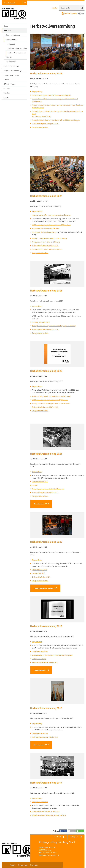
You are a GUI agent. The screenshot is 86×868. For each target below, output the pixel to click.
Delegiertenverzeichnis (40, 127)
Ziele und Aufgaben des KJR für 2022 (45, 492)
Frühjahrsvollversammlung (17, 48)
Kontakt (6, 97)
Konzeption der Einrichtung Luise (44, 232)
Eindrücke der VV (41, 504)
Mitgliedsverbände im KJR (13, 71)
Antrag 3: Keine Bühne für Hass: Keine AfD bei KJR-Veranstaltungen (56, 120)
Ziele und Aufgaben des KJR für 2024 (45, 329)
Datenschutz (23, 865)
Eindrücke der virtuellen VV (45, 588)
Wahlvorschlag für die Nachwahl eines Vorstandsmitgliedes (52, 655)
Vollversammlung (16, 39)
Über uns (15, 30)
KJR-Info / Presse (15, 84)
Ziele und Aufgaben (13, 35)
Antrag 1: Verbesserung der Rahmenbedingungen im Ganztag (54, 326)
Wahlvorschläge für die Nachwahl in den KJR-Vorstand (51, 225)
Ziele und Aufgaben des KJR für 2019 (45, 737)
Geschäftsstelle (11, 62)
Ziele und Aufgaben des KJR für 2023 (45, 407)
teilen (65, 831)
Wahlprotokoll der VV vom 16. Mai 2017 (46, 812)
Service (15, 80)
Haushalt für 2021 (39, 573)
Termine (7, 93)
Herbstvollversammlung (16, 53)
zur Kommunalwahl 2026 (41, 116)
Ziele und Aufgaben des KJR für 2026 (45, 124)
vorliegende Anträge (39, 659)
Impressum (34, 865)
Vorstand (9, 57)
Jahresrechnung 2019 (40, 570)
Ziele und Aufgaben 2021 (41, 577)
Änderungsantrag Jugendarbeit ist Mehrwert (48, 489)
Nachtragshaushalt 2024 (41, 322)
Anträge (35, 485)
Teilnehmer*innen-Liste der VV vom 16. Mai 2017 (49, 815)
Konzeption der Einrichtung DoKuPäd (45, 228)
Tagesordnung (37, 92)
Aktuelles (7, 88)
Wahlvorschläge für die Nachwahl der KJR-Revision (50, 400)
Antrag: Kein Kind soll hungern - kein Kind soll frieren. (51, 403)
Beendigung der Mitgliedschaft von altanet (47, 249)
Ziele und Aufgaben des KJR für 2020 (45, 663)
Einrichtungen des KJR (15, 66)
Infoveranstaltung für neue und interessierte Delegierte (52, 95)
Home (6, 26)
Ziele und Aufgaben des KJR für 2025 (45, 246)
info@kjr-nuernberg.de (51, 855)
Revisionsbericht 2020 (40, 482)
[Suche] (82, 8)
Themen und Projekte (15, 75)
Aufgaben (11, 44)
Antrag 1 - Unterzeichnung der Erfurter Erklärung (49, 238)
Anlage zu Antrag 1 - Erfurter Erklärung (46, 242)
